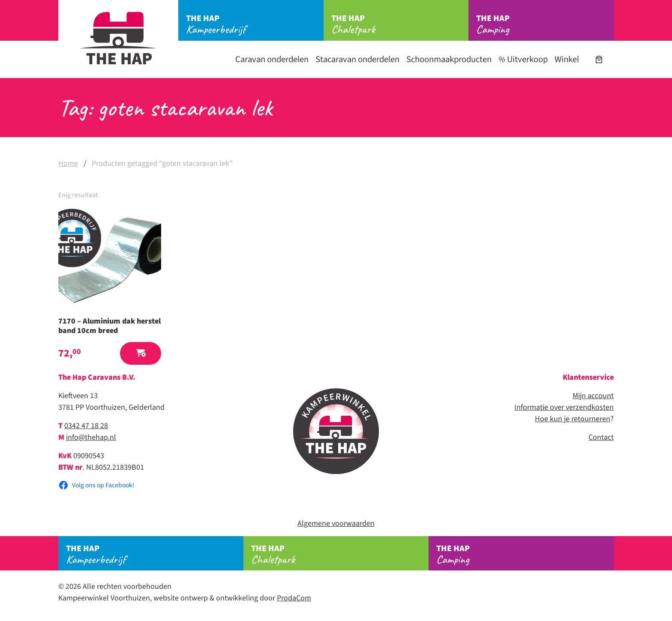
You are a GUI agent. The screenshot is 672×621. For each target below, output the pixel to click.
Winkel (567, 59)
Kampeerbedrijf (255, 24)
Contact (601, 437)
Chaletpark (400, 24)
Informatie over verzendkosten (564, 407)
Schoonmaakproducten (449, 59)
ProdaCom (294, 598)
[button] (141, 353)
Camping (545, 24)
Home (68, 163)
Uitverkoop (523, 59)
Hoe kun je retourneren (573, 419)
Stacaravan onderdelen (357, 59)
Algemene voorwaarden (336, 523)
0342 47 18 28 (86, 426)
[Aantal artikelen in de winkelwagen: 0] (599, 59)
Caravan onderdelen (272, 59)
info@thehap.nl (91, 437)
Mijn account (593, 396)
